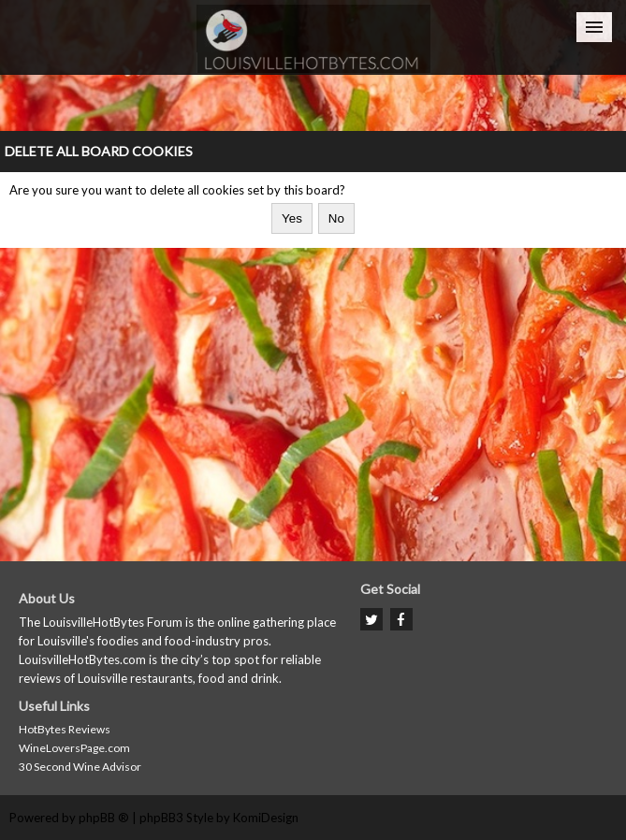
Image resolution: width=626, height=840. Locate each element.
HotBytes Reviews (65, 729)
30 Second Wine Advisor (80, 767)
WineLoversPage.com (74, 748)
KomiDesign (266, 818)
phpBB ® (104, 818)
